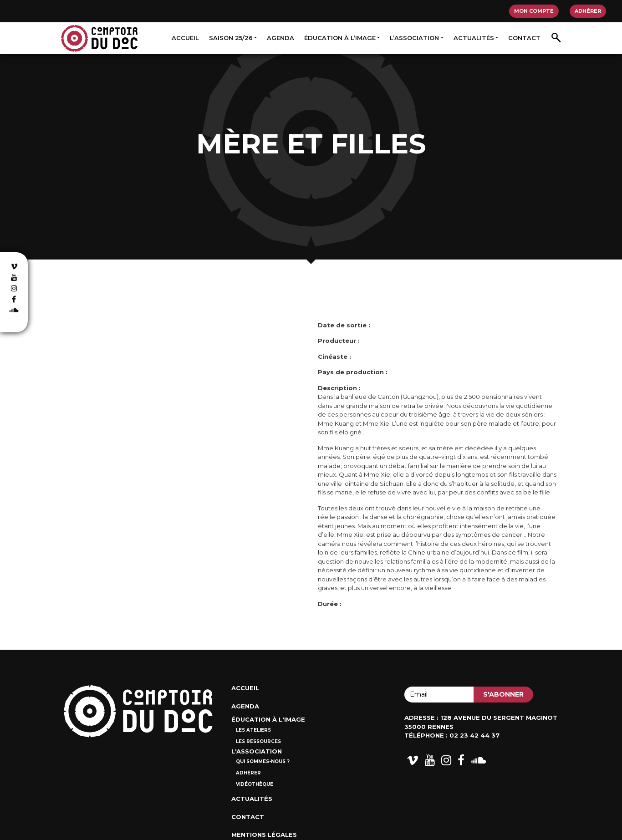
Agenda (280, 38)
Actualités (474, 38)
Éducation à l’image (340, 38)
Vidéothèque (255, 784)
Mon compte (534, 11)
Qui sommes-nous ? (263, 761)
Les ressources (258, 741)
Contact (524, 38)
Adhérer (588, 11)
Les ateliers (253, 730)
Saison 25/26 (231, 38)
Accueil (185, 38)
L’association (414, 38)
